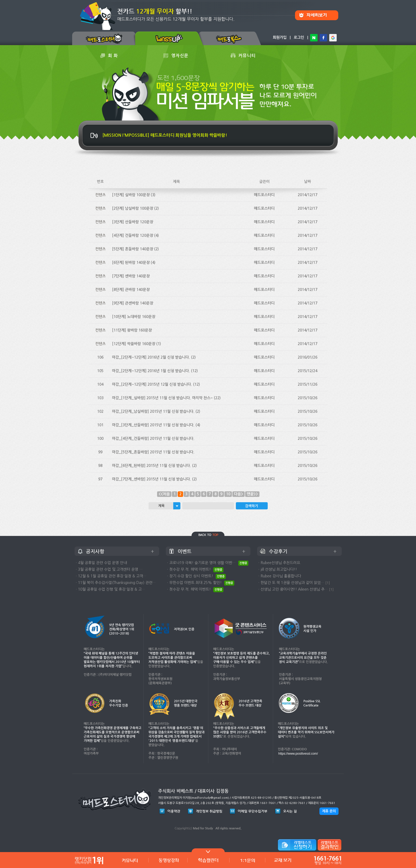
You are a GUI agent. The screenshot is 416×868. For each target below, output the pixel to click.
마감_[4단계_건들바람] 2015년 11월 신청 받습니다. (153, 439)
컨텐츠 (100, 195)
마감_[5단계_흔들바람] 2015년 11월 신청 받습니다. (153, 452)
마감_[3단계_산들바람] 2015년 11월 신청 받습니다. (153, 425)
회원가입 (280, 37)
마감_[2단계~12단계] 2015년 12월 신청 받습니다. (152, 384)
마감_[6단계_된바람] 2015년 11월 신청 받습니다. (151, 466)
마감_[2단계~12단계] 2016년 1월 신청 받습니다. (151, 371)
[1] (328, 583)
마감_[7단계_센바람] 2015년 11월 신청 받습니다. (151, 479)
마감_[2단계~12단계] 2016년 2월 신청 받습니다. (151, 357)
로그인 (299, 37)
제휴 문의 (329, 811)
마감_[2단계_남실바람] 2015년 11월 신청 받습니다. (153, 411)
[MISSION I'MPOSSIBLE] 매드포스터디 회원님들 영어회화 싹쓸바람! (165, 135)
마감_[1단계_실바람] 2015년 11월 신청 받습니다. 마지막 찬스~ (162, 398)
